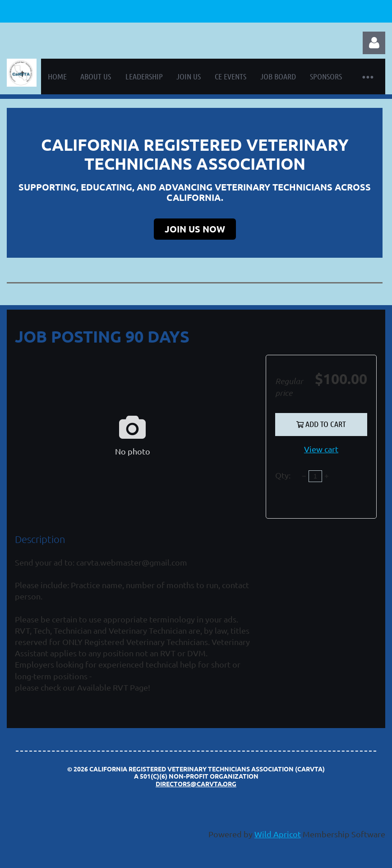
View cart (321, 449)
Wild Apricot (278, 834)
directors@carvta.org (196, 784)
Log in (374, 43)
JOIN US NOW (195, 229)
